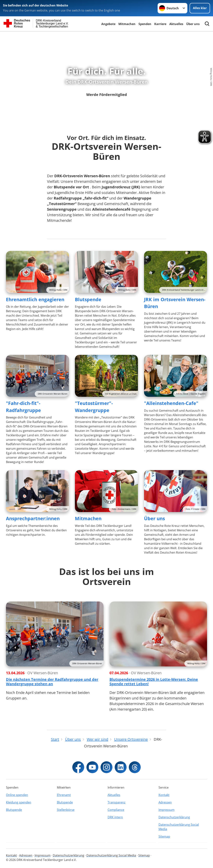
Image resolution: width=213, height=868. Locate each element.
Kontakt (164, 795)
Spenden (145, 24)
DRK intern (115, 817)
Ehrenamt (64, 795)
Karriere (160, 24)
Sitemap (164, 836)
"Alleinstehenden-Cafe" (171, 403)
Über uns (193, 24)
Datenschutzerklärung (174, 817)
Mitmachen (127, 24)
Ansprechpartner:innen (33, 518)
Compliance (116, 810)
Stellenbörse (66, 810)
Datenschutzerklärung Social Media (179, 827)
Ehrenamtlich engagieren (35, 299)
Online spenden (17, 795)
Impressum (167, 810)
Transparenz (117, 802)
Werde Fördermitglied (107, 95)
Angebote (108, 24)
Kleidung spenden (19, 802)
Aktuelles (176, 24)
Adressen (165, 802)
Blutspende (88, 299)
